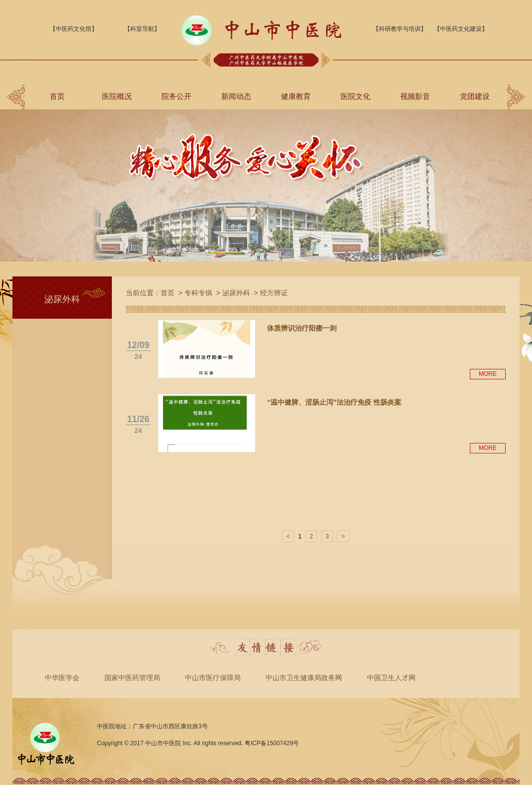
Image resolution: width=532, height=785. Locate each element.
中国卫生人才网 (391, 678)
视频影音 (415, 96)
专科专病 (198, 293)
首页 (57, 96)
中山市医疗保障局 (213, 678)
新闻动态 (236, 96)
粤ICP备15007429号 (272, 743)
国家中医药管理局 (132, 678)
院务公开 (177, 96)
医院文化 (355, 96)
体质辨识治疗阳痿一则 (302, 328)
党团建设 (475, 96)
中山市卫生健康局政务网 (304, 678)
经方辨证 (274, 293)
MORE (488, 374)
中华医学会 (62, 678)
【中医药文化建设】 (461, 29)
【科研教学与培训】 (400, 29)
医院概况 (117, 96)
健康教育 (296, 96)
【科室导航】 (142, 29)
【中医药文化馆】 (74, 29)
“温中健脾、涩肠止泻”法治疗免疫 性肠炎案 (334, 402)
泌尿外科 (236, 293)
